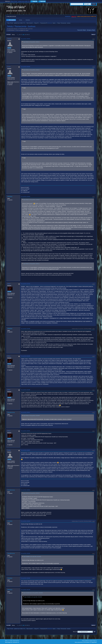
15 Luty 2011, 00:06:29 (25, 39)
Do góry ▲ (95, 641)
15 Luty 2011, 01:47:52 (25, 284)
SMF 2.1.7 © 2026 (9, 641)
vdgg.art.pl (74, 17)
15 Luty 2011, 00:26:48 (25, 67)
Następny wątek (91, 30)
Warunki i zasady (89, 641)
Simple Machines (16, 641)
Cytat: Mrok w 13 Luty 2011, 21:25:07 (31, 200)
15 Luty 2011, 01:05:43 (25, 197)
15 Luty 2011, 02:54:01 (25, 431)
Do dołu (9, 35)
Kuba (9, 67)
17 (21, 35)
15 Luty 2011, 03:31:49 (25, 590)
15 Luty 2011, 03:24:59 (25, 553)
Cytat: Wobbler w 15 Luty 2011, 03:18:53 (32, 557)
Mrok (9, 284)
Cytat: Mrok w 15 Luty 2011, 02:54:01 (31, 493)
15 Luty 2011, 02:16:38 (25, 329)
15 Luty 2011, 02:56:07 (25, 450)
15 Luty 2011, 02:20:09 (25, 356)
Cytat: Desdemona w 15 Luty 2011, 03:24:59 (33, 593)
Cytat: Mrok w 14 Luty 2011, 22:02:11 (31, 42)
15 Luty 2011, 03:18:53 (25, 521)
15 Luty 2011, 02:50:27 (25, 412)
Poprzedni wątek (82, 30)
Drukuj (93, 35)
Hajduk (10, 39)
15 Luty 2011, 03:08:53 (25, 490)
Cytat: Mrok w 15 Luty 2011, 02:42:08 (31, 416)
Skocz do (75, 632)
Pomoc (83, 641)
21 (29, 35)
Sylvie (54, 23)
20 (27, 35)
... (19, 35)
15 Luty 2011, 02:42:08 (25, 390)
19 (26, 35)
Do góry (9, 625)
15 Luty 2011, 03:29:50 (25, 578)
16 (20, 35)
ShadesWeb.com (16, 642)
